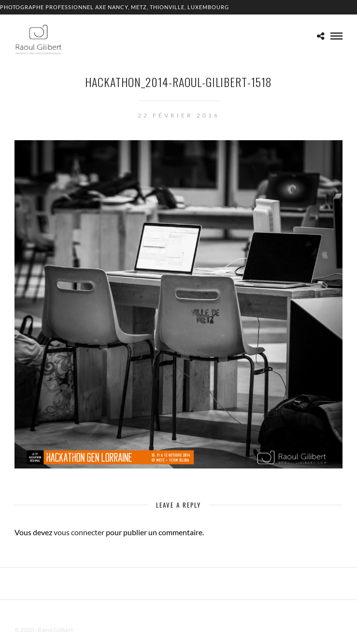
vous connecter (79, 532)
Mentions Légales (99, 630)
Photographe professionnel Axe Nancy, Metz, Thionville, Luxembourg (114, 7)
